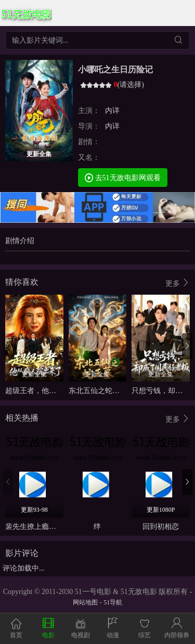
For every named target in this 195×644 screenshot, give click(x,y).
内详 (112, 111)
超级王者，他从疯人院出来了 (53, 391)
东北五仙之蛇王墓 (98, 391)
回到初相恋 (161, 527)
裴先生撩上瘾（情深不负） (49, 527)
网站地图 (85, 602)
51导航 (113, 602)
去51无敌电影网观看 (123, 177)
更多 (178, 283)
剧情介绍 (20, 241)
